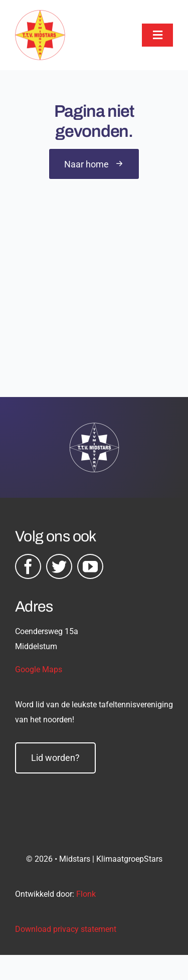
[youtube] (90, 566)
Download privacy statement (66, 929)
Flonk (86, 894)
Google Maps (39, 669)
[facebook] (28, 566)
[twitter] (59, 566)
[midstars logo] (40, 15)
